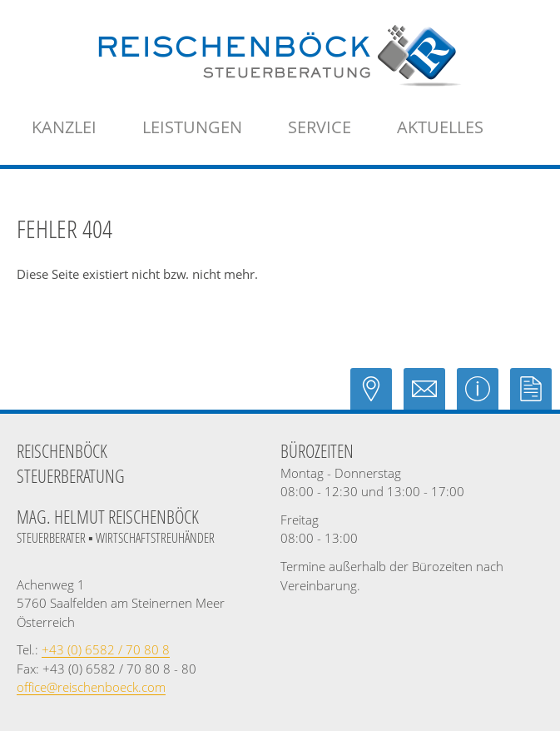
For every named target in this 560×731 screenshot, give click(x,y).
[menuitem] (64, 127)
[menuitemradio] (440, 127)
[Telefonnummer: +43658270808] (106, 649)
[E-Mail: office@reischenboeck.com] (430, 396)
